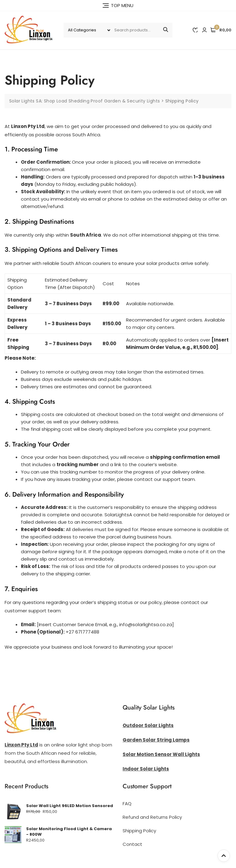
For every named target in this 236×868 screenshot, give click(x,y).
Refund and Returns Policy (152, 817)
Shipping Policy (139, 831)
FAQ (127, 804)
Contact (132, 844)
